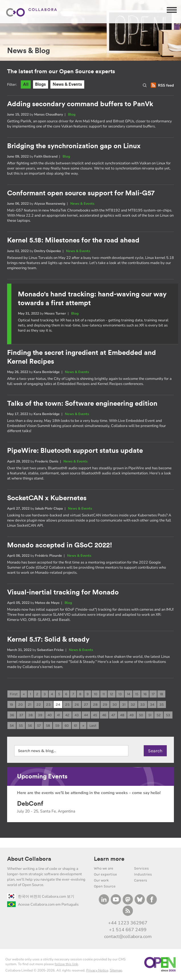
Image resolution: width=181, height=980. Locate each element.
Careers (141, 880)
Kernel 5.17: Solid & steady (48, 640)
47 (113, 715)
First (14, 694)
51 (150, 715)
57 (39, 726)
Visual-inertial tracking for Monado (63, 592)
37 (21, 715)
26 (77, 705)
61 (76, 726)
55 (21, 726)
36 (12, 715)
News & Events (68, 84)
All (26, 84)
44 (86, 715)
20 (20, 705)
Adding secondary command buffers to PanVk (80, 104)
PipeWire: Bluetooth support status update (75, 451)
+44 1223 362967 (128, 923)
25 (67, 705)
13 (120, 694)
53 (168, 715)
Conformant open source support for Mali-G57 (81, 193)
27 (86, 705)
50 (141, 715)
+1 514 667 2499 (128, 930)
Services (141, 868)
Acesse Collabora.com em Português (43, 904)
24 (58, 705)
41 (58, 715)
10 (96, 694)
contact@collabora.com (128, 937)
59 (57, 726)
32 (133, 705)
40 (50, 715)
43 (77, 715)
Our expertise (105, 874)
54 (12, 726)
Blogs (41, 84)
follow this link (66, 964)
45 (95, 715)
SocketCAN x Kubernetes (47, 498)
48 (122, 715)
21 (30, 705)
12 (112, 694)
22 (39, 705)
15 (137, 694)
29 (105, 705)
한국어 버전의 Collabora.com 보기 (41, 897)
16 (145, 694)
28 (95, 705)
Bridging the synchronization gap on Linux (74, 146)
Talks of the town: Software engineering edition (82, 404)
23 (48, 705)
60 (67, 726)
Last (93, 726)
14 (128, 694)
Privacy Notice (97, 971)
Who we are (104, 868)
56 (30, 726)
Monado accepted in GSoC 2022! (60, 545)
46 (104, 715)
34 (152, 705)
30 (115, 705)
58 (48, 726)
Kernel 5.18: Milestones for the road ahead (73, 241)
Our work (101, 880)
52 (159, 715)
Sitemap (116, 971)
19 (11, 705)
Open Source (105, 886)
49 (132, 715)
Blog (72, 114)
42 (67, 715)
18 (161, 694)
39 (40, 715)
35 (162, 705)
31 (124, 705)
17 (153, 694)
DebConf (30, 804)
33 (143, 705)
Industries (143, 874)
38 (30, 715)
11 (104, 694)
